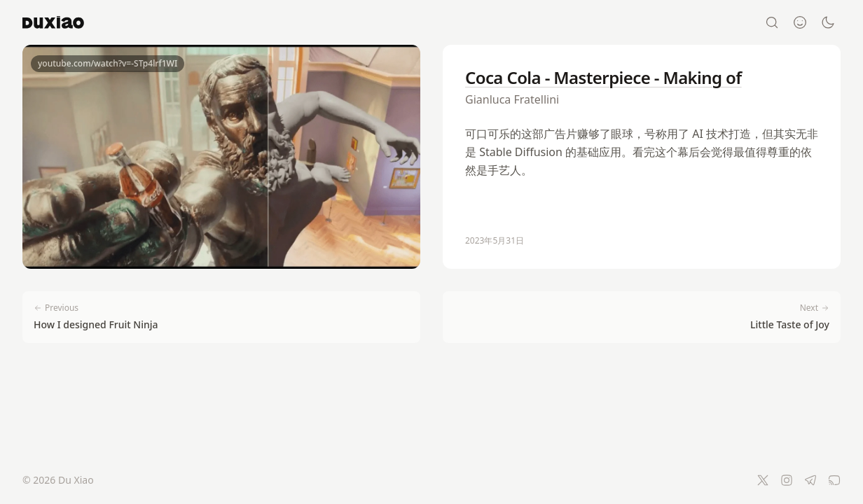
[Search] (772, 22)
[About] (800, 22)
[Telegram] (810, 480)
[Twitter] (763, 480)
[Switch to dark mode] (828, 22)
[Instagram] (787, 480)
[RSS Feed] (834, 480)
